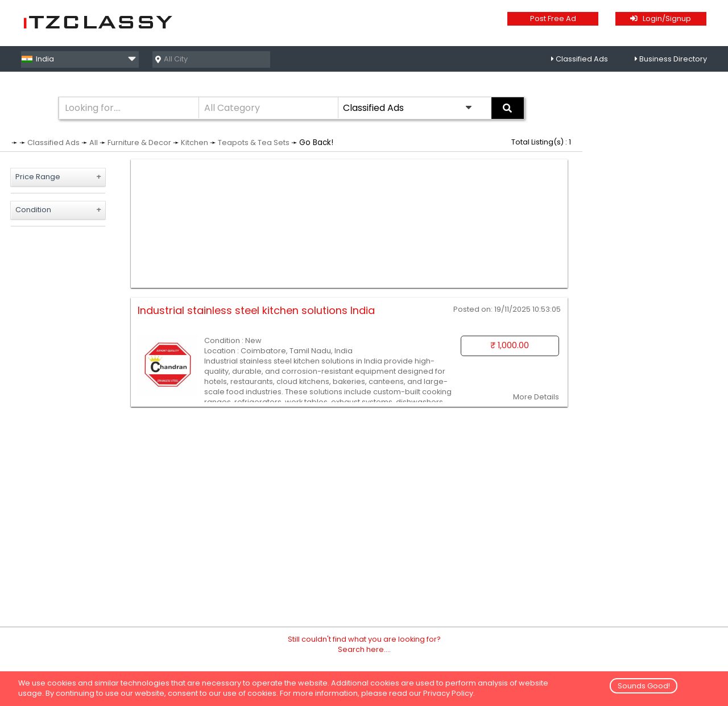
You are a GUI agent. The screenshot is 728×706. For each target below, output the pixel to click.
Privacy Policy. (449, 693)
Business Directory (673, 59)
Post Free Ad (553, 18)
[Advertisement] (349, 224)
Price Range (38, 177)
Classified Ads (582, 59)
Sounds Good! (644, 686)
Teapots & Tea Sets (254, 143)
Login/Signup (661, 18)
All (94, 143)
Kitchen (195, 143)
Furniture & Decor (139, 143)
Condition (33, 210)
